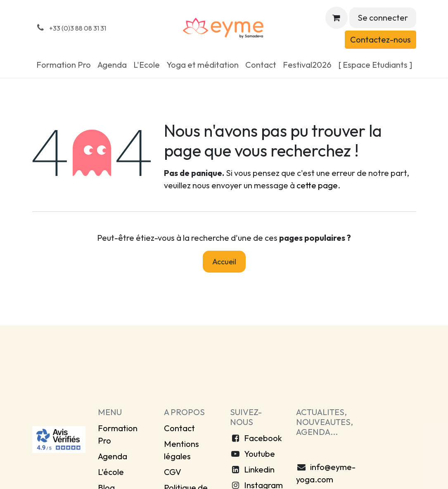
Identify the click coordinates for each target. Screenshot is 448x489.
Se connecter (383, 18)
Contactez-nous (380, 39)
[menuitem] (64, 65)
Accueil (224, 262)
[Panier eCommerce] (337, 18)
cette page (317, 185)
